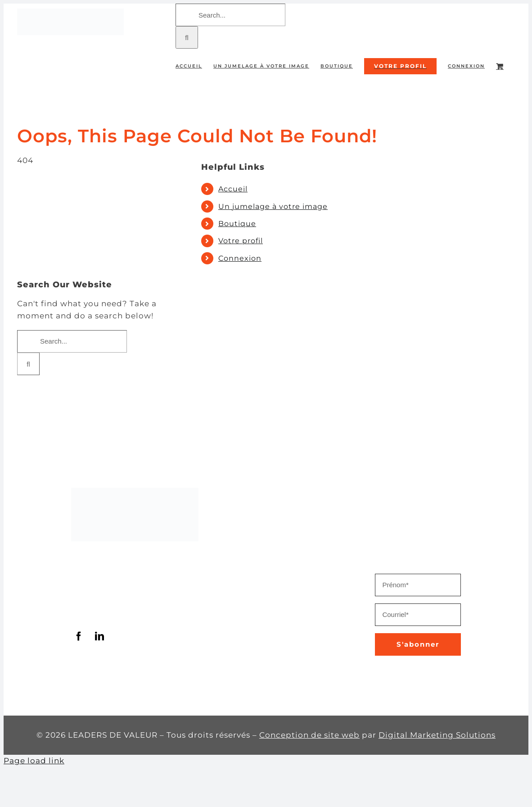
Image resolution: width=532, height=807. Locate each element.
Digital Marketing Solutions (437, 735)
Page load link (34, 761)
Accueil (233, 189)
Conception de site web (309, 735)
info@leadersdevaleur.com (128, 611)
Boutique (237, 224)
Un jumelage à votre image (273, 206)
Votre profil (241, 241)
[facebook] (79, 636)
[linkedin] (100, 636)
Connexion (240, 258)
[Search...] (230, 15)
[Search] (187, 37)
